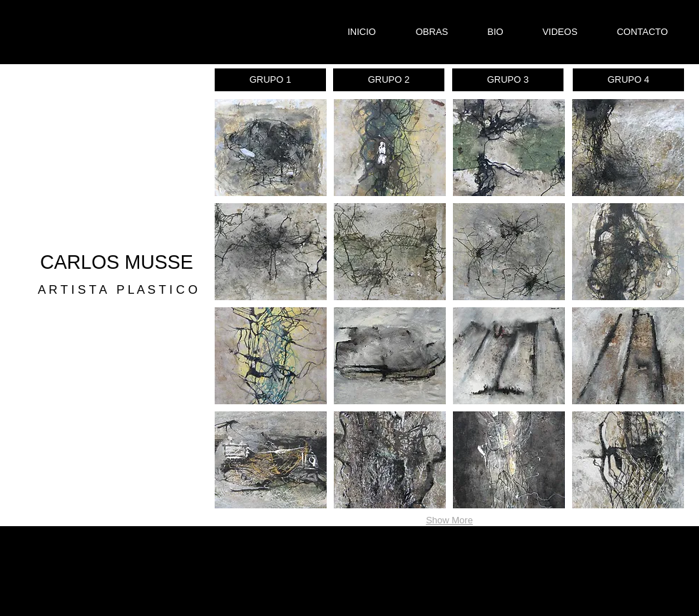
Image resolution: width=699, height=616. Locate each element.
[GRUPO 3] (508, 80)
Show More (449, 520)
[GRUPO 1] (270, 80)
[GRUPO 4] (628, 80)
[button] (271, 148)
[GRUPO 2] (389, 80)
